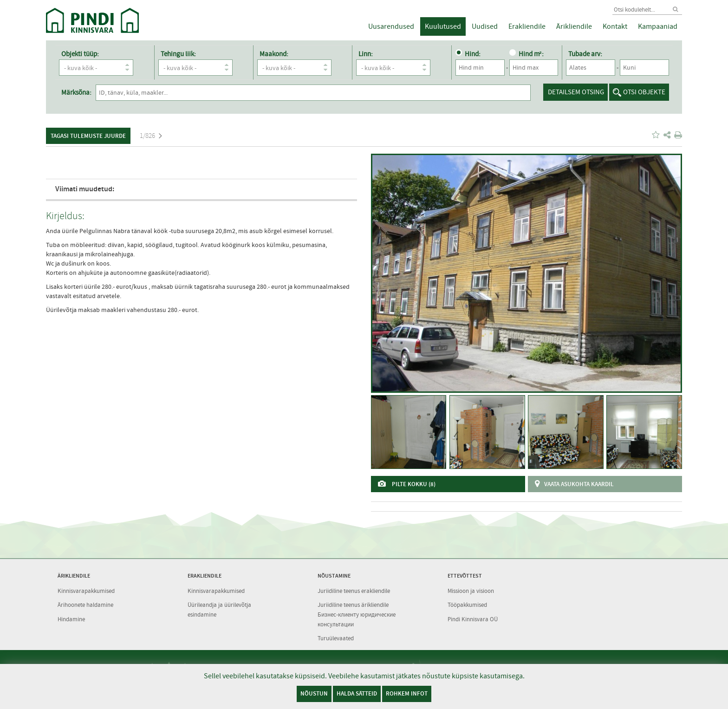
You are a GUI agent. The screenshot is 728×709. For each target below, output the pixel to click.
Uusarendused (391, 26)
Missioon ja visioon (471, 591)
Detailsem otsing (576, 92)
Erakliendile (527, 26)
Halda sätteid (357, 693)
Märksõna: (76, 92)
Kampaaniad (658, 26)
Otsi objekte (644, 92)
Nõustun (314, 693)
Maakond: (273, 54)
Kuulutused (443, 26)
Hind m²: (526, 54)
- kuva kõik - (98, 68)
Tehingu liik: (178, 54)
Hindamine (71, 619)
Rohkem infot (407, 693)
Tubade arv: (585, 54)
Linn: (365, 54)
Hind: (467, 54)
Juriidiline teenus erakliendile (354, 591)
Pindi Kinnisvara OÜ (473, 619)
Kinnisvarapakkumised (86, 591)
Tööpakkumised (467, 605)
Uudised (485, 26)
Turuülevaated (336, 638)
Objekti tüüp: (80, 54)
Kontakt (615, 26)
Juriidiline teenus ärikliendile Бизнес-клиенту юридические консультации (357, 614)
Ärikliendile (574, 26)
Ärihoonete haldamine (85, 605)
